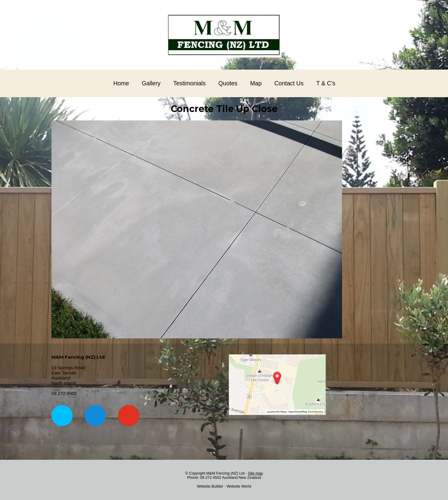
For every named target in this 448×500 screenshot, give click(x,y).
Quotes (228, 83)
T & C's (326, 83)
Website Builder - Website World (224, 486)
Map (256, 83)
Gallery (151, 83)
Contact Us (289, 83)
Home (121, 83)
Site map (255, 473)
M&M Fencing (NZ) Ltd (225, 473)
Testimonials (189, 83)
